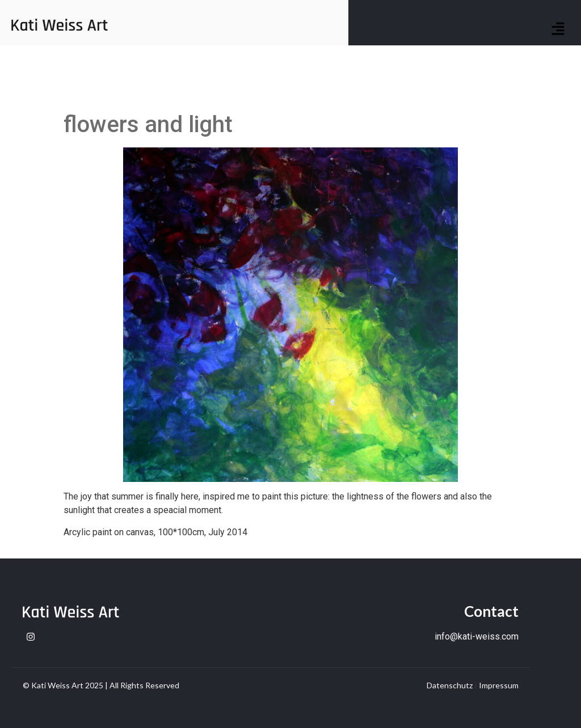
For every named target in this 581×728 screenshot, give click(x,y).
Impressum (499, 685)
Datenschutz (450, 685)
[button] (558, 29)
